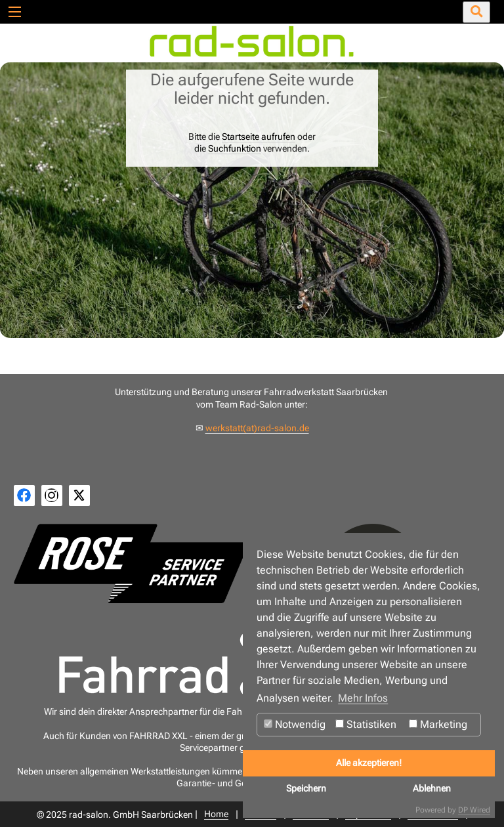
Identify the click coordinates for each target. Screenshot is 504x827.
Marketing (438, 724)
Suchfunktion (235, 148)
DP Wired (474, 810)
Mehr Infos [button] (363, 698)
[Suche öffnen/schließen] (476, 12)
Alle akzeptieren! (369, 763)
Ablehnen (432, 789)
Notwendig (295, 724)
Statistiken (366, 724)
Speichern (306, 789)
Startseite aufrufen (259, 137)
